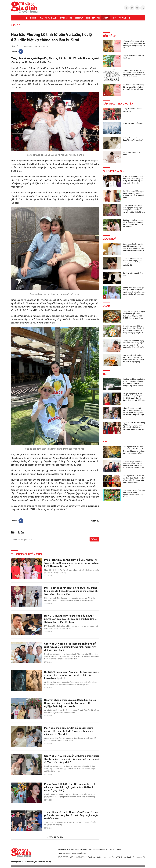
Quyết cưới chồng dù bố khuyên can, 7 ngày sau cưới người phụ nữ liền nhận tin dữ (132, 262)
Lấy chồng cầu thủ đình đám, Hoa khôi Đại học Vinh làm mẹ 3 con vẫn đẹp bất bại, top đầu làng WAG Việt (133, 411)
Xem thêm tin (56, 837)
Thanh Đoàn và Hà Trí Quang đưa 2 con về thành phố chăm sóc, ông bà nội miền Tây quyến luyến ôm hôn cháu (72, 815)
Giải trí (106, 18)
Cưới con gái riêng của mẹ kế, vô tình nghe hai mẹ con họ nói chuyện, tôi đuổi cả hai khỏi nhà (133, 223)
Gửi (94, 539)
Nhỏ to (114, 18)
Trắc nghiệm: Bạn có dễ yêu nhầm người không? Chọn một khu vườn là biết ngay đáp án (134, 494)
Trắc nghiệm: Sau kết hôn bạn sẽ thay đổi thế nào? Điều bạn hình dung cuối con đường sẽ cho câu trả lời (134, 450)
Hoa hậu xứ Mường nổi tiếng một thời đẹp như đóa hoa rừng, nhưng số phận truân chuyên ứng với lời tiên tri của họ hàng (134, 383)
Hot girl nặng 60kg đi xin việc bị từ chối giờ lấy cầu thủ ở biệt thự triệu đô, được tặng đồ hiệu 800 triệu (134, 397)
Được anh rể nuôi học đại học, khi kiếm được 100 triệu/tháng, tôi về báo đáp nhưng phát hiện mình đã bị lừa (133, 248)
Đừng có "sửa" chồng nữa (133, 123)
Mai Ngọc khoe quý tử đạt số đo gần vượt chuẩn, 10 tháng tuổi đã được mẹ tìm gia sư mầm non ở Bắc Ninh (69, 731)
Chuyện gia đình (66, 18)
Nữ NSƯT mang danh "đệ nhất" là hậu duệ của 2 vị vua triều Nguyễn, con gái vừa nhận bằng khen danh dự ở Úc (72, 675)
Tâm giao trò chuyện (48, 18)
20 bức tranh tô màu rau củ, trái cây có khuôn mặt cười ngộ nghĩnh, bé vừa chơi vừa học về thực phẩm (134, 74)
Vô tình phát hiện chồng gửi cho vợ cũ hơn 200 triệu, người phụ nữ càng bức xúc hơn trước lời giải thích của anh (134, 292)
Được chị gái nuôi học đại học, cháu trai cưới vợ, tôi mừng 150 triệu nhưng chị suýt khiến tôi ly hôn (133, 180)
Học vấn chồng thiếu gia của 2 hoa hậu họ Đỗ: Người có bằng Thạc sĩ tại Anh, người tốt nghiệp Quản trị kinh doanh (70, 703)
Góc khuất (79, 18)
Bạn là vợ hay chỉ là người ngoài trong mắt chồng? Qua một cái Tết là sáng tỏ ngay (133, 194)
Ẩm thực (122, 18)
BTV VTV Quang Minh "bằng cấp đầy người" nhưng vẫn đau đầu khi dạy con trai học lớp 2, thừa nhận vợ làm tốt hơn (71, 619)
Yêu (99, 18)
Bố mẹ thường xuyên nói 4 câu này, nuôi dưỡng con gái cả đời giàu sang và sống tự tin (134, 44)
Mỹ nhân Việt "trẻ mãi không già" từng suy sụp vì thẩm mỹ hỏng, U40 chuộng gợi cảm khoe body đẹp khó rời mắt (134, 427)
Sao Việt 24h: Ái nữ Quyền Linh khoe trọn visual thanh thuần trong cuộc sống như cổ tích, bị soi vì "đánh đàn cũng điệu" (72, 759)
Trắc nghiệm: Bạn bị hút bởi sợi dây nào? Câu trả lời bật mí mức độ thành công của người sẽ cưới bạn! (134, 479)
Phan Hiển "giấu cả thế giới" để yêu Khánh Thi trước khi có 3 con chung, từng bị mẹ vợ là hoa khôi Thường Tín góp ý (71, 563)
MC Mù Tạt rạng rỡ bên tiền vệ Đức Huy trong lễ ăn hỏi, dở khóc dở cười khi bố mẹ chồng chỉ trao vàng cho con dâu (71, 591)
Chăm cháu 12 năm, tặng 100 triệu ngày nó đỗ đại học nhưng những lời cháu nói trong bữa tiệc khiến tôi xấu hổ (134, 210)
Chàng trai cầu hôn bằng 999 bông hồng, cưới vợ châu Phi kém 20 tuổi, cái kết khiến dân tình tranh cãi (134, 464)
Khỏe (88, 18)
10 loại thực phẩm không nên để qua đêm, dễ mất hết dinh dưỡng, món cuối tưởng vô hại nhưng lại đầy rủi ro (134, 329)
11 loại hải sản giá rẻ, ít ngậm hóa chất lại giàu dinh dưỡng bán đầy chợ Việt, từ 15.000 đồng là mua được (134, 315)
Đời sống (34, 18)
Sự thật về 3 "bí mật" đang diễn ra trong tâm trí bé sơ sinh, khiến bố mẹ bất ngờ (133, 87)
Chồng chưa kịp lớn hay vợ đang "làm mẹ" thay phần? (133, 139)
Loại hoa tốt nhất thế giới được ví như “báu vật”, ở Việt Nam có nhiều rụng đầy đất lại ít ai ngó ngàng (134, 358)
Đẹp (94, 18)
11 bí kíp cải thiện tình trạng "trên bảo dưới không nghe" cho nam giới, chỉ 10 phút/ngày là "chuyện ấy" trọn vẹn (134, 345)
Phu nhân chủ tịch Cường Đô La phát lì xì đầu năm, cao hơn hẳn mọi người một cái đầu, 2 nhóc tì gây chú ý (70, 787)
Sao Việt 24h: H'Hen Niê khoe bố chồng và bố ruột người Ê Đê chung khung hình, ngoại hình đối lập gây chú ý (70, 647)
